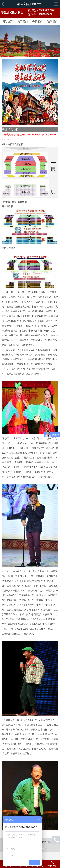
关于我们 (23, 21)
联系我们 (52, 21)
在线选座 (52, 864)
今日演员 (37, 21)
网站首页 (8, 21)
